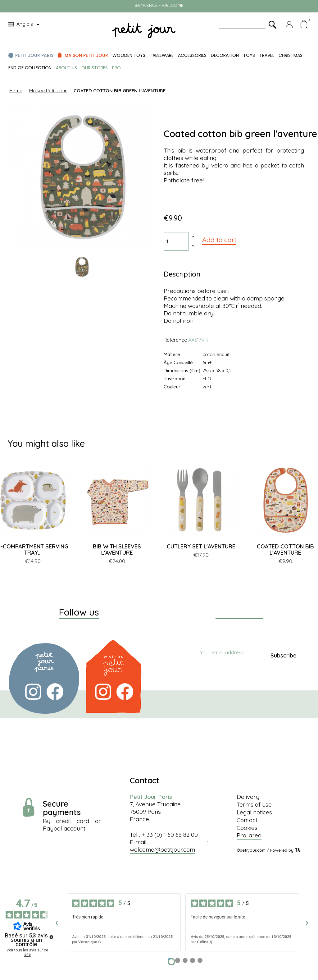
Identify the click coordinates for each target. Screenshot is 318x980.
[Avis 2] (178, 960)
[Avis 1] (171, 962)
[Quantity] (176, 241)
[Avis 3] (185, 960)
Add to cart (219, 240)
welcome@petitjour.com (162, 849)
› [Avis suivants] (307, 922)
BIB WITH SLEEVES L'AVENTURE (117, 550)
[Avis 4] (193, 960)
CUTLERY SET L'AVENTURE (201, 546)
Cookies (247, 828)
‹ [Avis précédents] (57, 922)
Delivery (248, 797)
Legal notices (254, 812)
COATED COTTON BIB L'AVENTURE (285, 550)
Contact (247, 820)
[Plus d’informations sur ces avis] (51, 936)
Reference (175, 340)
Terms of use (254, 804)
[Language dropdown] (25, 25)
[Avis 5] (200, 960)
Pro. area (249, 835)
